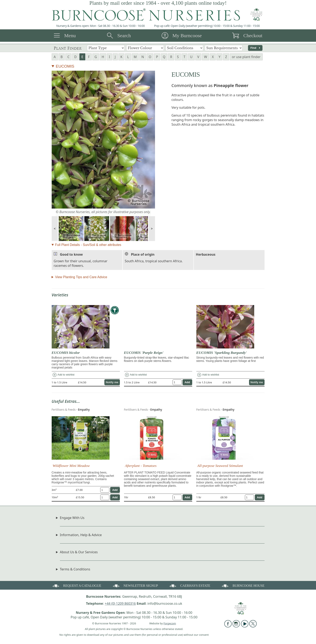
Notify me (112, 382)
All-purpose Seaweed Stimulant (220, 466)
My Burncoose (187, 36)
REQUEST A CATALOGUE (76, 585)
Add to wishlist (63, 375)
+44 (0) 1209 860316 (120, 603)
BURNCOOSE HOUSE (243, 585)
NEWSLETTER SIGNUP (135, 585)
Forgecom (170, 623)
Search (124, 36)
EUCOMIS (65, 66)
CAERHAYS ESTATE (189, 585)
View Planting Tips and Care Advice (81, 277)
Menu (70, 36)
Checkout (253, 36)
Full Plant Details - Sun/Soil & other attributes (88, 245)
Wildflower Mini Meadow (71, 466)
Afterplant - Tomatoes (141, 466)
